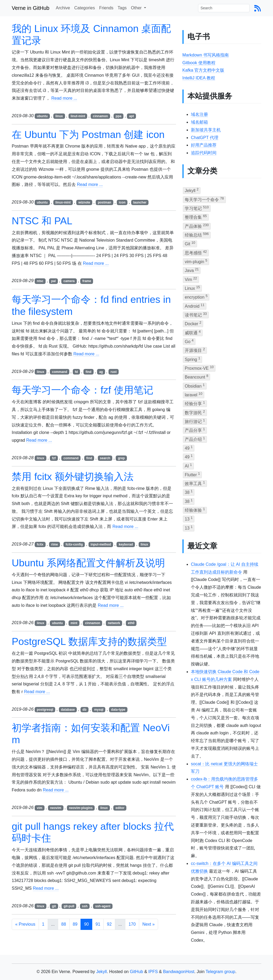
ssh (85, 906)
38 (189, 492)
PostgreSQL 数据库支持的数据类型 (89, 641)
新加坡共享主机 (206, 130)
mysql (99, 710)
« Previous (25, 924)
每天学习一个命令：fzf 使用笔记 (83, 390)
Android (195, 306)
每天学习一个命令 (204, 199)
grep (121, 458)
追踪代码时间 (204, 153)
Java (192, 270)
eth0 (131, 623)
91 (98, 924)
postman (105, 202)
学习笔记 (197, 208)
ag (101, 372)
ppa (119, 116)
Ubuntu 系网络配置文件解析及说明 (88, 563)
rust (114, 372)
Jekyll (192, 190)
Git (190, 243)
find (89, 372)
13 (189, 519)
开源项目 (195, 350)
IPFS (153, 972)
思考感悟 (196, 252)
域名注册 (199, 114)
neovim (56, 808)
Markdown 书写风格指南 (206, 55)
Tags (122, 8)
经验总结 (197, 235)
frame (87, 281)
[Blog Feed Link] (258, 8)
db (84, 710)
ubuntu (42, 116)
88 (64, 924)
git (54, 906)
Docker (193, 323)
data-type (118, 710)
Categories (85, 8)
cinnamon (100, 116)
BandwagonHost (178, 972)
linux (59, 116)
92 (109, 924)
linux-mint (63, 202)
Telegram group (220, 972)
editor (120, 808)
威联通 (193, 332)
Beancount (196, 377)
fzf (54, 458)
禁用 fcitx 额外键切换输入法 (73, 477)
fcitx (40, 544)
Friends (106, 8)
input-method (101, 544)
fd (76, 372)
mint (74, 623)
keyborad (126, 544)
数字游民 (195, 412)
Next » (148, 924)
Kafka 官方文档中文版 (203, 70)
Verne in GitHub (31, 8)
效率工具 (195, 483)
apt (131, 116)
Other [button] (137, 8)
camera (69, 281)
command (60, 372)
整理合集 (196, 217)
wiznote (84, 202)
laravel (194, 394)
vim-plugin (196, 261)
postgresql (45, 710)
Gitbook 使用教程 (199, 63)
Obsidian (195, 386)
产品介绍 (195, 439)
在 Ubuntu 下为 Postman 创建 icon (88, 135)
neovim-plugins (81, 808)
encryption (196, 297)
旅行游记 (195, 421)
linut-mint (78, 116)
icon (122, 202)
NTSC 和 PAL (42, 221)
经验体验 (195, 510)
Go (189, 341)
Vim (191, 279)
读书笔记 (196, 314)
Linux (192, 288)
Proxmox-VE (199, 368)
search (105, 458)
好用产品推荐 (204, 145)
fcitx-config (74, 544)
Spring (192, 359)
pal (53, 281)
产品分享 (195, 430)
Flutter (192, 474)
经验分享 (195, 403)
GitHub (136, 972)
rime (55, 544)
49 (189, 448)
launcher (140, 202)
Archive (63, 8)
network (114, 623)
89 (75, 924)
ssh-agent (103, 906)
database (68, 710)
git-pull (69, 906)
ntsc (40, 281)
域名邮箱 (199, 122)
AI (188, 465)
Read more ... (64, 98)
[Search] (224, 8)
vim (40, 808)
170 (132, 924)
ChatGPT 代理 (205, 138)
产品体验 (197, 226)
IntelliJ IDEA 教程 (199, 78)
